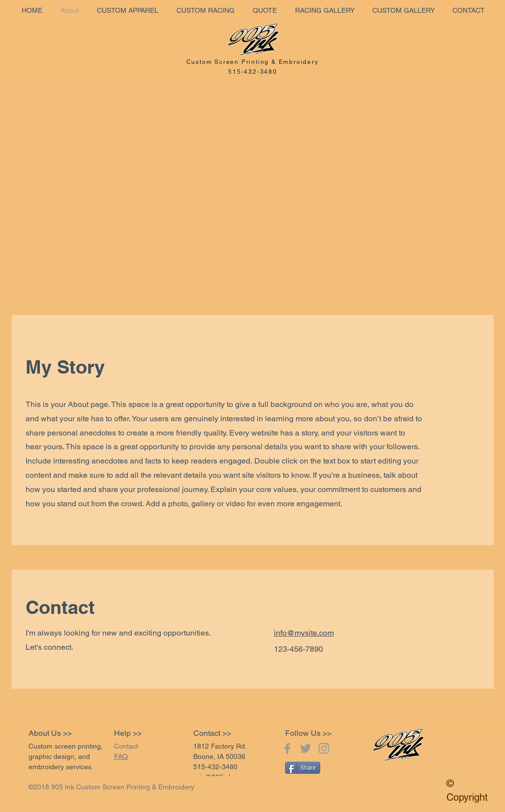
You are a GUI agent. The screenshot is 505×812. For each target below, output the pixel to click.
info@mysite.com (304, 633)
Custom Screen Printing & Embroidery (252, 62)
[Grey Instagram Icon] (324, 748)
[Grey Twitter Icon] (306, 748)
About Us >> (50, 733)
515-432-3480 (253, 72)
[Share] (303, 768)
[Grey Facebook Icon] (287, 748)
